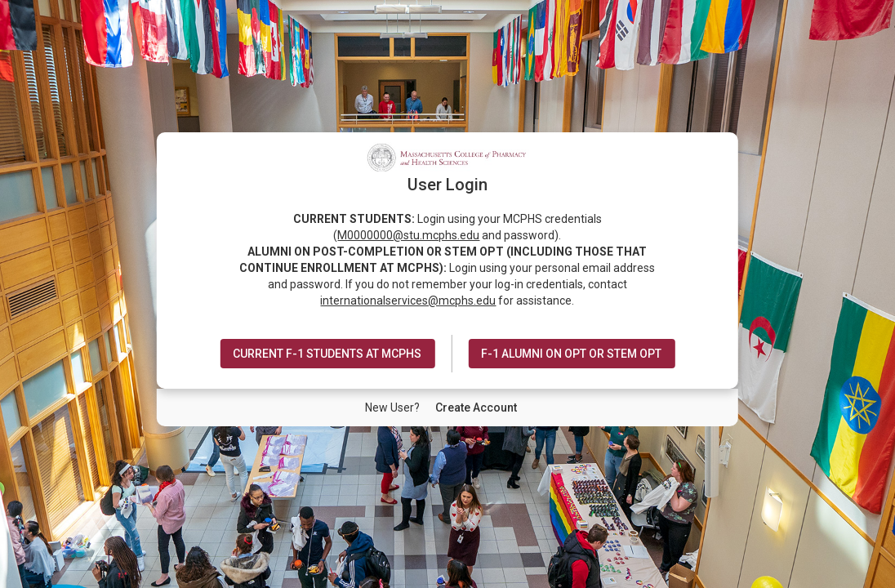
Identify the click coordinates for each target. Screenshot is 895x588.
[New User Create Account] (476, 408)
